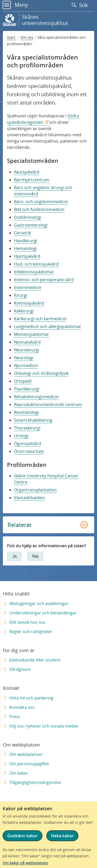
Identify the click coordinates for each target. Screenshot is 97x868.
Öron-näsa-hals (29, 451)
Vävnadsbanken (29, 498)
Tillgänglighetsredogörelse (35, 782)
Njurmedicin (26, 365)
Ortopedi (23, 381)
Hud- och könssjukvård (36, 264)
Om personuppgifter (29, 764)
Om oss (27, 37)
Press (15, 717)
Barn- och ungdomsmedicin (41, 202)
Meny (15, 5)
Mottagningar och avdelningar (39, 603)
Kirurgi (21, 295)
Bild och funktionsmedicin (39, 209)
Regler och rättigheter (31, 632)
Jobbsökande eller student (35, 660)
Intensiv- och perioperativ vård (44, 280)
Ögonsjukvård (28, 443)
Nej (35, 556)
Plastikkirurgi (27, 389)
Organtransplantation (35, 490)
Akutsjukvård (27, 172)
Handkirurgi (26, 241)
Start (12, 37)
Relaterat (20, 525)
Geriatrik (23, 233)
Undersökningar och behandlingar (43, 613)
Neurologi (24, 358)
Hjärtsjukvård (27, 256)
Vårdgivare (20, 669)
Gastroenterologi (31, 225)
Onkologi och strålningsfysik (41, 373)
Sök (81, 5)
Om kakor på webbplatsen (25, 863)
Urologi (21, 436)
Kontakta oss (22, 707)
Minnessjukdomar (32, 334)
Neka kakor (62, 836)
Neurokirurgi (27, 350)
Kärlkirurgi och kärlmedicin (40, 319)
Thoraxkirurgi (27, 428)
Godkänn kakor (23, 836)
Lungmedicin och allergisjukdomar (48, 326)
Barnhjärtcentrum (32, 180)
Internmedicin (28, 287)
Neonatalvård (27, 342)
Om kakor (19, 773)
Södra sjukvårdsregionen (43, 119)
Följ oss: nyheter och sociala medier (44, 726)
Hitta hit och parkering (31, 698)
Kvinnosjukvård (29, 303)
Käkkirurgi (24, 311)
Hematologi (25, 248)
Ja (14, 556)
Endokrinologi (28, 217)
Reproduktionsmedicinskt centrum (48, 404)
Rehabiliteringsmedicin (36, 397)
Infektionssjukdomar (34, 272)
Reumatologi (26, 412)
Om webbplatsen (26, 754)
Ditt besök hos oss (27, 622)
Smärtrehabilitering (33, 420)
